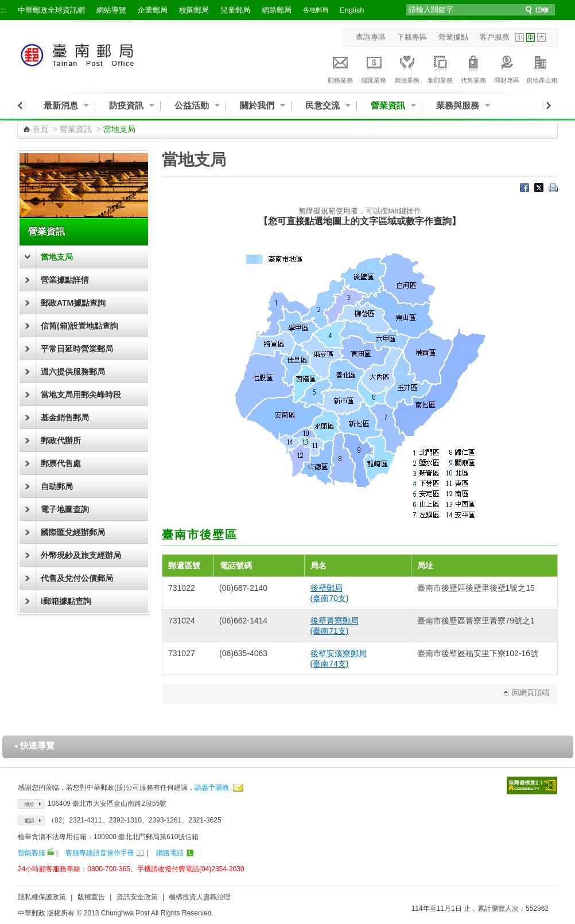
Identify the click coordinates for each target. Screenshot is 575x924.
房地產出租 (542, 68)
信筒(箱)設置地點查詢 (79, 326)
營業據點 (453, 37)
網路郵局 (277, 10)
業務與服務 (458, 105)
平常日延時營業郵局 (77, 349)
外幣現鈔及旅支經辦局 (81, 555)
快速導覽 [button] (34, 745)
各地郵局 (316, 10)
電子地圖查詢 (65, 509)
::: (3, 10)
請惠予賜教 (212, 787)
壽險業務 (407, 68)
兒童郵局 (235, 10)
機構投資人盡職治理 (200, 897)
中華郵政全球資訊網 (51, 10)
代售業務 (473, 68)
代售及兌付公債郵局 (77, 578)
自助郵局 (57, 486)
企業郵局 (153, 10)
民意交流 (323, 105)
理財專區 (507, 68)
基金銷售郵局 (65, 418)
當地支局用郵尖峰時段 (81, 395)
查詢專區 (371, 37)
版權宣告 (91, 897)
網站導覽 (111, 10)
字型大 (541, 38)
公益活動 (192, 105)
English (352, 10)
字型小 (520, 38)
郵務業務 (340, 68)
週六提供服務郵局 (73, 372)
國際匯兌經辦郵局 (73, 532)
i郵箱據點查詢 (66, 601)
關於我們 (257, 105)
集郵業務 (440, 68)
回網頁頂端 (531, 693)
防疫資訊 (126, 105)
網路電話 (170, 853)
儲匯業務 (374, 68)
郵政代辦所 (61, 440)
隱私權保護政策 (42, 897)
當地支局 (57, 257)
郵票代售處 (61, 463)
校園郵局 (194, 10)
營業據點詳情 (65, 280)
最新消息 (61, 105)
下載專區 (412, 37)
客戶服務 (495, 37)
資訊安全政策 (137, 897)
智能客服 (32, 853)
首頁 (40, 129)
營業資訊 (388, 105)
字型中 (531, 38)
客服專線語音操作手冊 (100, 853)
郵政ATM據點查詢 (73, 303)
